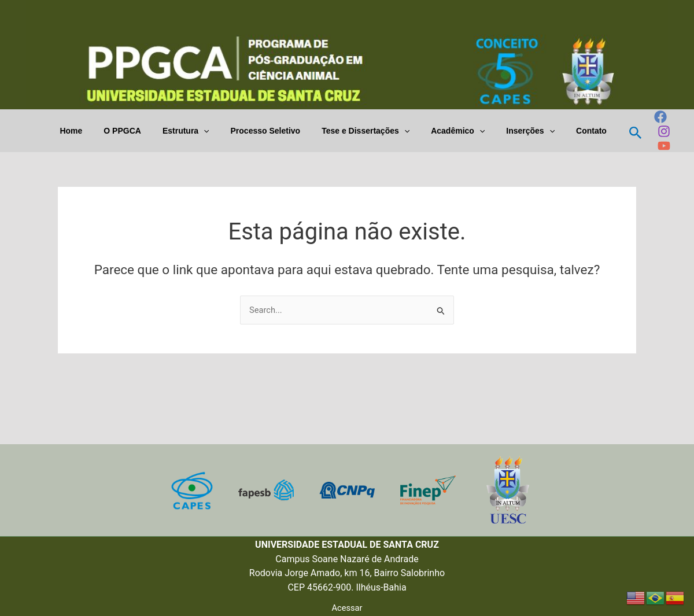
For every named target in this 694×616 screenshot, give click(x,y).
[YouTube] (657, 146)
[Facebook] (654, 117)
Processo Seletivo (282, 131)
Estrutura (207, 131)
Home (103, 131)
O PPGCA (149, 131)
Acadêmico (464, 131)
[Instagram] (657, 131)
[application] (225, 131)
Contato (587, 131)
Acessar (347, 607)
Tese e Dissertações (376, 131)
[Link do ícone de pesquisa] (629, 131)
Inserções (531, 131)
